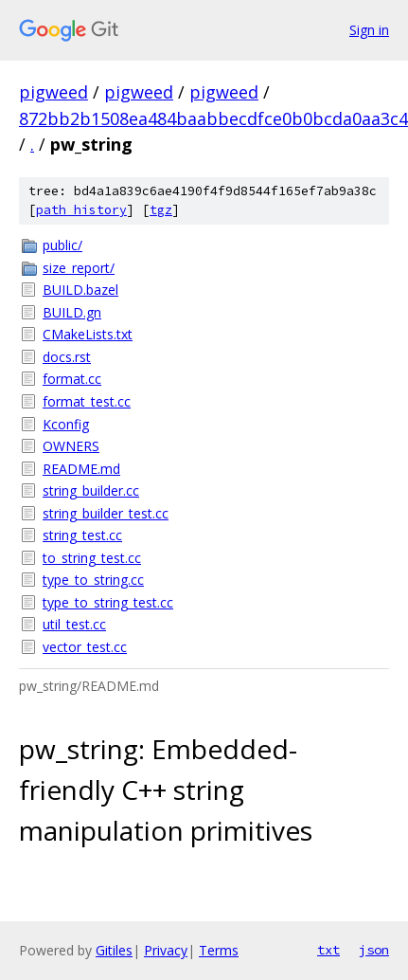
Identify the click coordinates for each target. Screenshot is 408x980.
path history (81, 210)
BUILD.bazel (80, 290)
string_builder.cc (91, 490)
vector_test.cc (85, 647)
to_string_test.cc (92, 558)
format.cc (72, 379)
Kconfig (66, 424)
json (374, 950)
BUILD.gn (72, 312)
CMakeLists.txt (88, 334)
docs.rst (67, 357)
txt (328, 950)
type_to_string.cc (93, 580)
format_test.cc (87, 401)
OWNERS (71, 446)
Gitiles (114, 950)
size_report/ (79, 268)
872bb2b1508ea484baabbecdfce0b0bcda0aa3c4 (213, 118)
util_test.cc (74, 624)
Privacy (166, 950)
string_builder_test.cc (106, 513)
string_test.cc (82, 535)
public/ (62, 245)
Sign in (369, 30)
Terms (219, 950)
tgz (161, 210)
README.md (81, 469)
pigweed (53, 92)
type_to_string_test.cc (108, 602)
